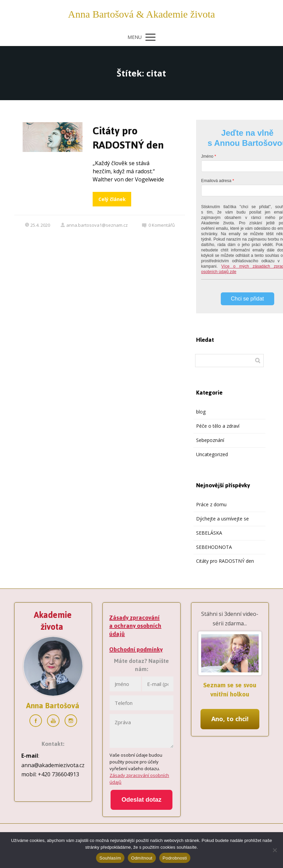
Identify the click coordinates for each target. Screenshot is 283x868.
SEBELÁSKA (209, 533)
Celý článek (112, 199)
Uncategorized (212, 454)
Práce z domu (211, 504)
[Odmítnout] (275, 850)
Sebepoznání (210, 440)
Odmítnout (142, 858)
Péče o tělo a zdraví (218, 426)
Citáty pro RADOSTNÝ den (128, 138)
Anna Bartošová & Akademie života (141, 14)
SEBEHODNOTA (214, 547)
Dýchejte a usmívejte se (222, 519)
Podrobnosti (175, 858)
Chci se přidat (247, 299)
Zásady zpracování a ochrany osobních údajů (135, 626)
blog (201, 412)
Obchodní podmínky (136, 649)
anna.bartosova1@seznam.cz (94, 225)
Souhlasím (110, 858)
